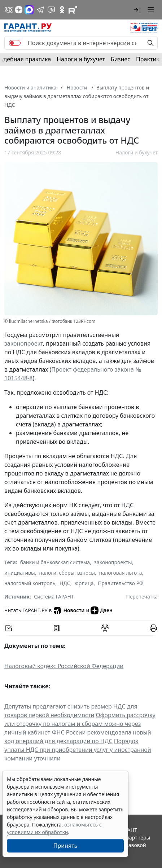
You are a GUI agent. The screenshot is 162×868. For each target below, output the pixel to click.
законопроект (24, 343)
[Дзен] (19, 10)
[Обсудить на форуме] (105, 628)
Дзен (102, 610)
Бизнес (121, 59)
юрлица (84, 583)
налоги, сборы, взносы (67, 573)
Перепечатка (142, 597)
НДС (65, 583)
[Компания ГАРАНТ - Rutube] (73, 10)
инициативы (20, 573)
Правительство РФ (121, 583)
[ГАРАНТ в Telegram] (40, 10)
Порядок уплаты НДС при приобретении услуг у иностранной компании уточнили (78, 750)
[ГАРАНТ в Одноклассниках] (62, 10)
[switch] (15, 43)
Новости (69, 610)
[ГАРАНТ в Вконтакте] (9, 10)
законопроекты (113, 562)
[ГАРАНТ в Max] (29, 10)
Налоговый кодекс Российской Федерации (64, 666)
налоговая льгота (121, 573)
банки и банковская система (55, 562)
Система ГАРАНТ (54, 597)
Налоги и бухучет (81, 59)
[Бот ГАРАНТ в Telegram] (51, 10)
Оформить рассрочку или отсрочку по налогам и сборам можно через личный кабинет (80, 724)
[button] (137, 10)
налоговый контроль (30, 583)
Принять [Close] (65, 846)
